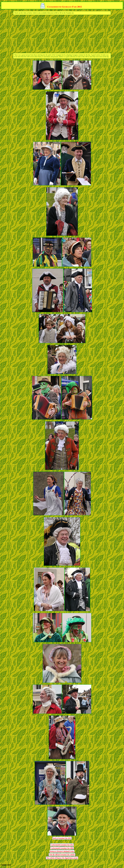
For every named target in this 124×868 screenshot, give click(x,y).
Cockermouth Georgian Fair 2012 (62, 845)
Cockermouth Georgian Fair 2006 (62, 848)
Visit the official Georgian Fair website (62, 855)
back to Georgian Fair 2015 (62, 838)
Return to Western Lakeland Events (62, 851)
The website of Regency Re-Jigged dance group (62, 858)
